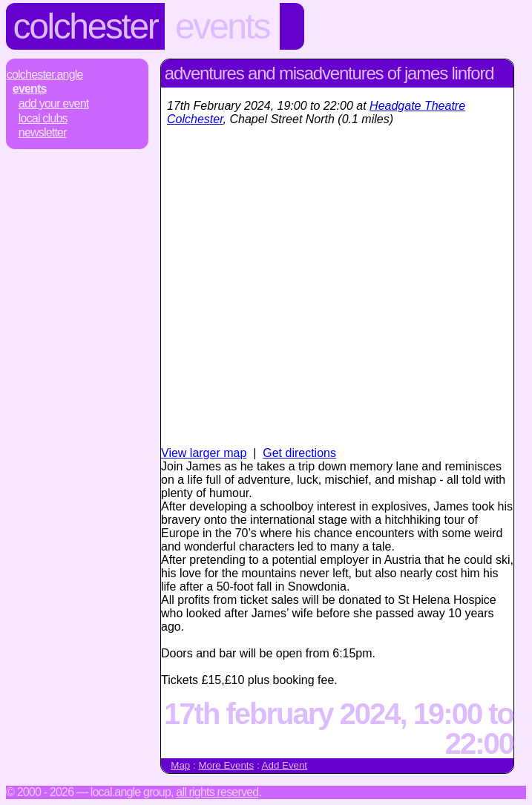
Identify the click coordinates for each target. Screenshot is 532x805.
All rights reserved (217, 792)
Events (222, 26)
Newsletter (43, 132)
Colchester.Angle (45, 75)
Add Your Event (54, 103)
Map (180, 765)
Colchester (86, 26)
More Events (226, 765)
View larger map (204, 453)
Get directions (299, 453)
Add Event (285, 765)
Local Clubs (43, 118)
